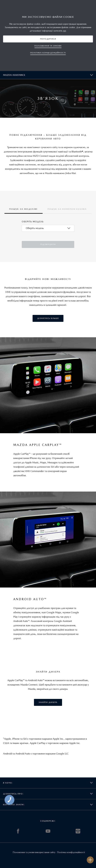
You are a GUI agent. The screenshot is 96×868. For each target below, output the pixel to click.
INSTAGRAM (78, 831)
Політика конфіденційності (71, 852)
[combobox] (48, 228)
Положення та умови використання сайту (34, 852)
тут (64, 31)
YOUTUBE (48, 831)
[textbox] (35, 228)
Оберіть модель (33, 222)
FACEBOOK (18, 831)
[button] (48, 39)
